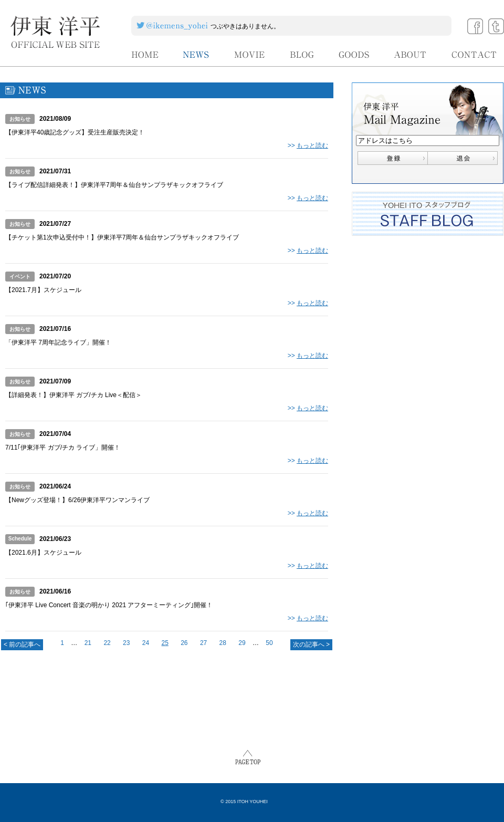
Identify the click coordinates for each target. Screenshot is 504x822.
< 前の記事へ (22, 644)
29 (242, 643)
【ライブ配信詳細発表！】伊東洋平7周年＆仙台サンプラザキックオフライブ (114, 185)
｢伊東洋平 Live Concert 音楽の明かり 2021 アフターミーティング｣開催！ (109, 605)
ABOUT (411, 55)
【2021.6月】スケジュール (43, 553)
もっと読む (312, 145)
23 (126, 643)
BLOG (302, 55)
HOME (145, 55)
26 (184, 643)
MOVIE (250, 55)
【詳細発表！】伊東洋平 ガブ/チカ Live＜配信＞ (73, 395)
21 (88, 643)
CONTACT (474, 55)
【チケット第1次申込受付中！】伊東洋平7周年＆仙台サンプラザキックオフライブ (122, 237)
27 (203, 643)
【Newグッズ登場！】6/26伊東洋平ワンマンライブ (77, 500)
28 (223, 643)
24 (146, 643)
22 (107, 643)
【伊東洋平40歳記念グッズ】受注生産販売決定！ (75, 132)
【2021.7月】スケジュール (43, 290)
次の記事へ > (311, 644)
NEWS (196, 55)
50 (269, 643)
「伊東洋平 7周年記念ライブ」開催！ (58, 342)
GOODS (354, 55)
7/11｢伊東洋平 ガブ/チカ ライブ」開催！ (63, 448)
